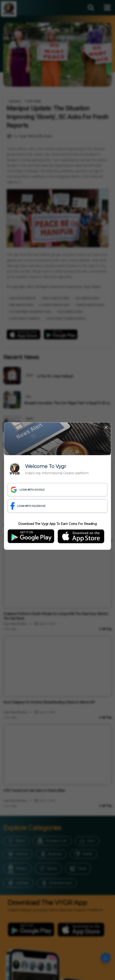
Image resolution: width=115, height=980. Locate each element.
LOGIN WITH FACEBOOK (28, 506)
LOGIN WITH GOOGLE (28, 490)
